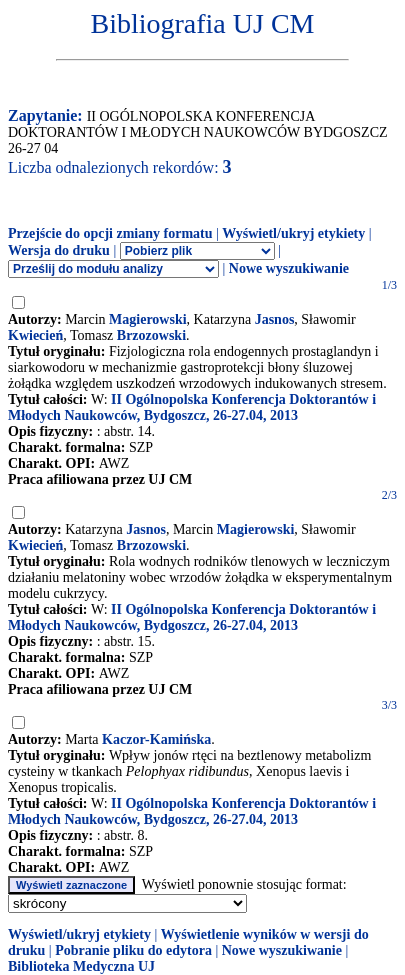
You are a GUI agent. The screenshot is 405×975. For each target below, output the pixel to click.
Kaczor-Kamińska (156, 739)
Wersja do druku (59, 250)
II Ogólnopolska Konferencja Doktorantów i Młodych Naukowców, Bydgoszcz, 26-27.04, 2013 (192, 407)
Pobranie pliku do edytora (133, 950)
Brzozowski (151, 335)
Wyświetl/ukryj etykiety (293, 233)
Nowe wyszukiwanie (289, 268)
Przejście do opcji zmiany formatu (110, 233)
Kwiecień (35, 335)
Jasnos (275, 319)
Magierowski (148, 319)
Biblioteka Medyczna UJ (81, 966)
